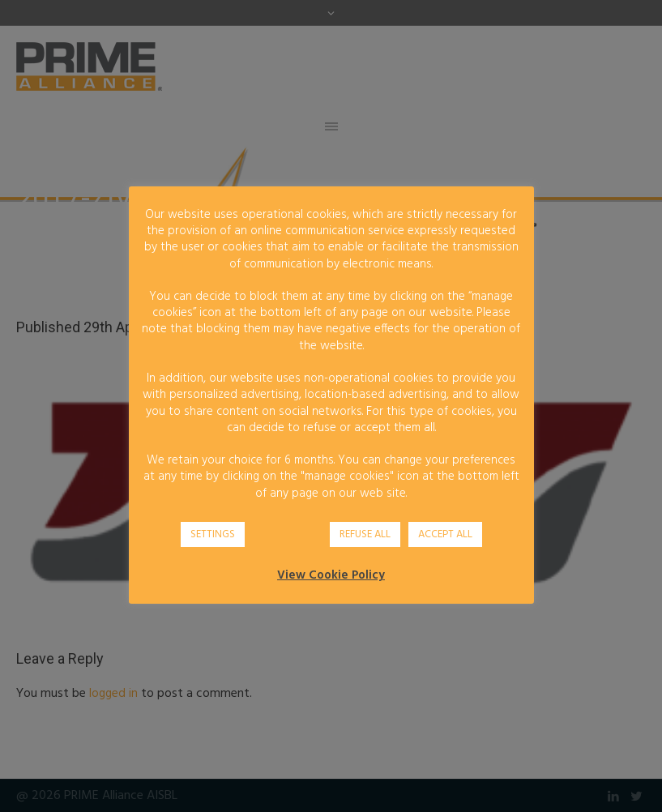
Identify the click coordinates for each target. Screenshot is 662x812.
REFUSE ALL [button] (365, 534)
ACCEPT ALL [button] (445, 534)
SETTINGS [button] (213, 534)
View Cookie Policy (331, 575)
